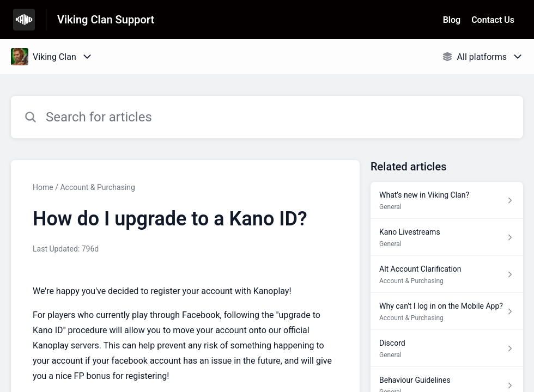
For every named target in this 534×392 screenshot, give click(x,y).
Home (43, 187)
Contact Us (493, 20)
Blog (452, 20)
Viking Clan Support (106, 20)
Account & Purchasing (98, 187)
